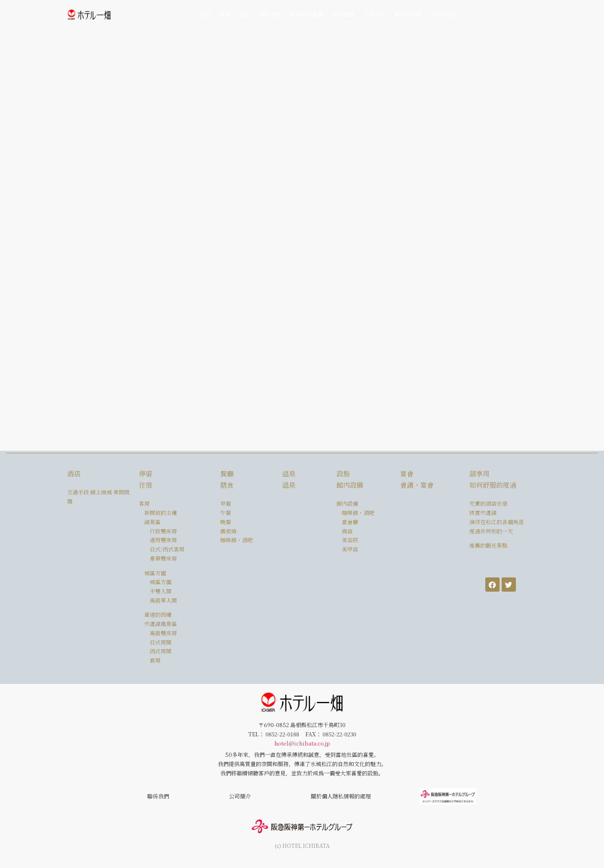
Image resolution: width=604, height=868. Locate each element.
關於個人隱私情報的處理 (341, 796)
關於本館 (270, 14)
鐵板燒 (228, 531)
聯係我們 (158, 796)
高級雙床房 (163, 633)
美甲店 (350, 549)
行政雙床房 (163, 531)
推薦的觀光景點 (488, 545)
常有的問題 (408, 14)
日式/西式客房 (167, 549)
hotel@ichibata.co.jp (302, 743)
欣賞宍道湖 (483, 513)
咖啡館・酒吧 (237, 540)
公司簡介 (240, 796)
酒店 (74, 474)
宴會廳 (350, 522)
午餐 (226, 513)
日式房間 (161, 642)
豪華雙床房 (163, 558)
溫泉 (245, 14)
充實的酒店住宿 (488, 503)
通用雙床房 (163, 540)
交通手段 (374, 14)
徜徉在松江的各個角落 (497, 522)
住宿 (204, 14)
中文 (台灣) (444, 14)
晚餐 (226, 522)
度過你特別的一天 (491, 531)
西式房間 (161, 651)
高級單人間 (163, 600)
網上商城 (101, 492)
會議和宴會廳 (307, 14)
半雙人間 (161, 591)
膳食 (224, 14)
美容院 (350, 540)
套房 (155, 660)
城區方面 (161, 582)
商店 (347, 531)
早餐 (226, 503)
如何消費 (343, 14)
